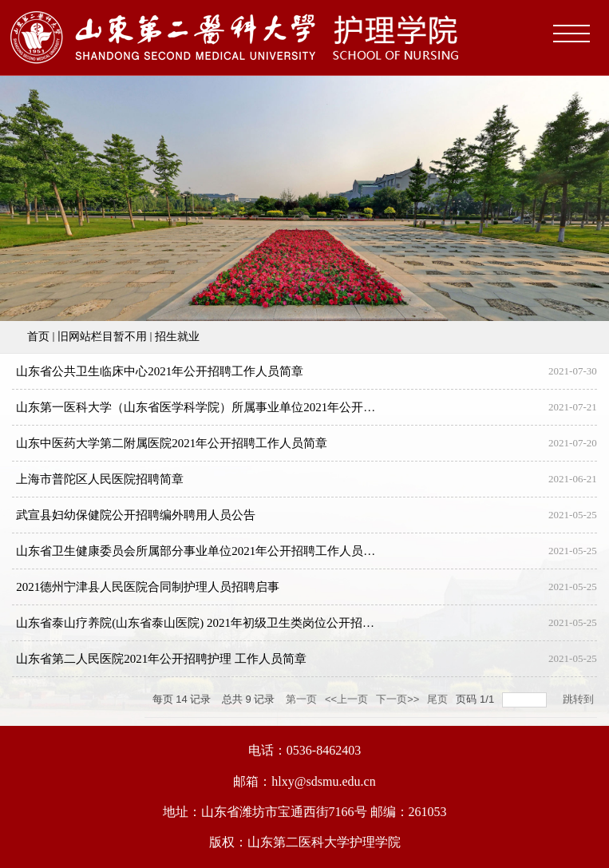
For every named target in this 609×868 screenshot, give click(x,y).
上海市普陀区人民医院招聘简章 (100, 479)
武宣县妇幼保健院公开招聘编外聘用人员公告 (136, 515)
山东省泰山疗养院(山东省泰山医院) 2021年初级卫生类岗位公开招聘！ (201, 623)
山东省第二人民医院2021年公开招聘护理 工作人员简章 (161, 659)
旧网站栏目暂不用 (102, 337)
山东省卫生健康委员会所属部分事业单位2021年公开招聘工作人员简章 (202, 551)
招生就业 (177, 337)
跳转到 (580, 699)
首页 (38, 337)
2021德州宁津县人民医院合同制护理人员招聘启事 (148, 587)
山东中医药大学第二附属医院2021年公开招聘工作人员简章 (172, 443)
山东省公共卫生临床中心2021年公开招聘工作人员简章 (160, 371)
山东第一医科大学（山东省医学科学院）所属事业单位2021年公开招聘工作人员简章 (237, 407)
